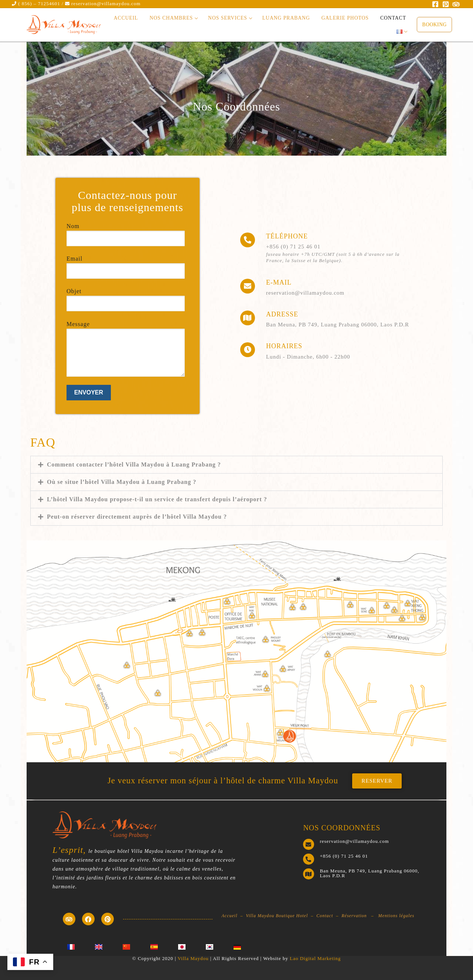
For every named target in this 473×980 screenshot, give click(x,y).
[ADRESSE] (248, 318)
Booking (435, 25)
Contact (325, 915)
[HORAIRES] (248, 350)
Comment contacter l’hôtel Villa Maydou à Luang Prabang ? (134, 464)
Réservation (354, 915)
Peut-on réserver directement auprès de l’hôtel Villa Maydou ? (137, 517)
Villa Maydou (193, 956)
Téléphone (287, 236)
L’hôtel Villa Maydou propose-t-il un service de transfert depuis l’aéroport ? (157, 499)
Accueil (230, 915)
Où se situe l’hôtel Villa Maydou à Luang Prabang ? (122, 482)
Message (126, 338)
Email (126, 264)
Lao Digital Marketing (315, 956)
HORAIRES (284, 346)
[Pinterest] (446, 4)
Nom (126, 232)
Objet (126, 297)
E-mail (279, 282)
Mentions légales (397, 915)
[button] (236, 465)
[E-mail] (248, 286)
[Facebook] (436, 4)
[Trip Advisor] (456, 4)
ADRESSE (282, 314)
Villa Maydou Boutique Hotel (277, 915)
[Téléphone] (248, 240)
